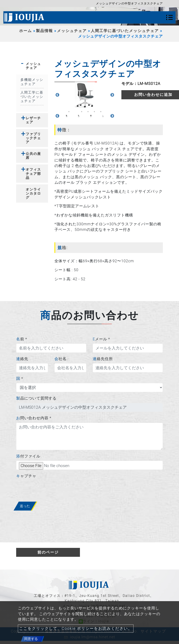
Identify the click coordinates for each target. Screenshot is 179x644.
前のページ (48, 552)
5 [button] (94, 112)
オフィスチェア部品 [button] (33, 173)
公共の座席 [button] (33, 156)
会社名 (60, 359)
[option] (85, 95)
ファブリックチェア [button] (33, 138)
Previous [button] (57, 95)
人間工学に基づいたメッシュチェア (125, 31)
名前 (22, 339)
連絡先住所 (103, 359)
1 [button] (69, 112)
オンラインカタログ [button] (33, 193)
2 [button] (75, 112)
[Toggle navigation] (169, 17)
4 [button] (88, 112)
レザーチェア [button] (33, 120)
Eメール (101, 339)
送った (25, 506)
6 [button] (101, 112)
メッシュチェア (72, 31)
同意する (31, 639)
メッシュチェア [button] (33, 66)
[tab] (32, 66)
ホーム (26, 31)
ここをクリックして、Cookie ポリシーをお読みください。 (76, 629)
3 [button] (82, 112)
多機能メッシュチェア (32, 82)
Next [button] (112, 95)
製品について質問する (36, 398)
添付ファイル (28, 456)
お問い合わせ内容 (34, 418)
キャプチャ (26, 476)
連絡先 (22, 359)
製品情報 (44, 31)
